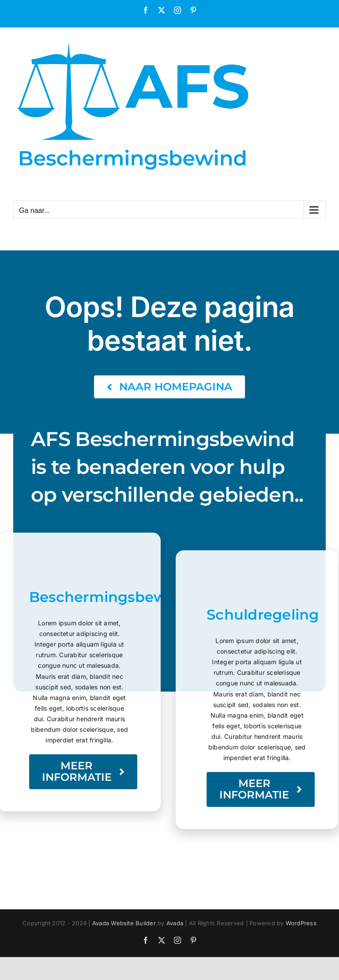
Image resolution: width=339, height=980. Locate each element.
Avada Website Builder (124, 923)
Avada (175, 923)
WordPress (301, 923)
